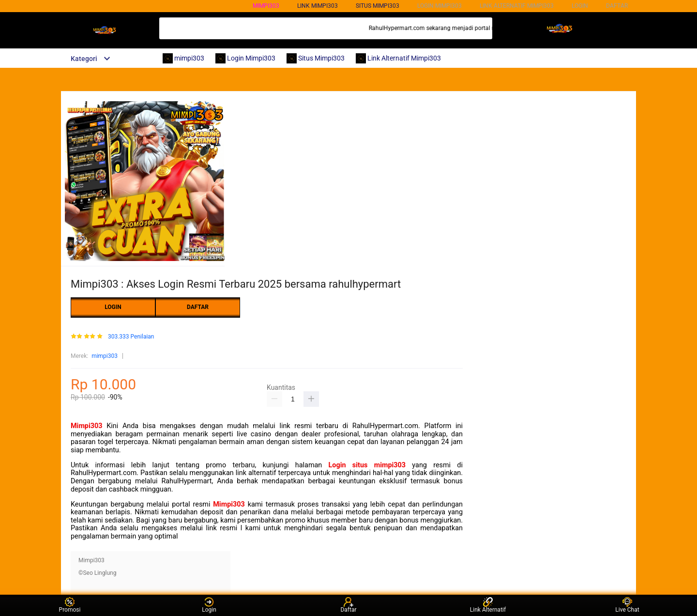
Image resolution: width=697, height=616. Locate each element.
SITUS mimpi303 (378, 6)
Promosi (70, 605)
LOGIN (580, 6)
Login (209, 605)
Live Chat (627, 605)
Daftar (348, 605)
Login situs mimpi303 (367, 465)
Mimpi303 (87, 426)
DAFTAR (617, 6)
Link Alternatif (488, 605)
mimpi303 (266, 6)
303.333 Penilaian (131, 337)
